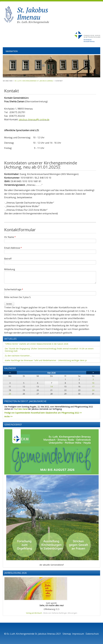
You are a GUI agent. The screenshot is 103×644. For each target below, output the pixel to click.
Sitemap (67, 634)
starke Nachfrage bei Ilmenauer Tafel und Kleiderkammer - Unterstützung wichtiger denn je (46, 360)
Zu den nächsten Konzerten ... (18, 356)
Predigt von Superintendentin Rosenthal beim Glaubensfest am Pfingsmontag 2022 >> (43, 413)
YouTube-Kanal (21, 409)
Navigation (12, 51)
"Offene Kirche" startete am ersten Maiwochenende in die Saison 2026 (36, 344)
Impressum (78, 634)
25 (10, 394)
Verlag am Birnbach (34, 613)
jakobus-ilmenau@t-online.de (34, 119)
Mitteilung (10, 269)
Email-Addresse (13, 248)
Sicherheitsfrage (14, 289)
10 (93, 383)
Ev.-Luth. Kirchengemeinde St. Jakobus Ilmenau (34, 81)
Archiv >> (8, 416)
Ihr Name (10, 237)
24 (93, 390)
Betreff (8, 259)
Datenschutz (92, 634)
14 (51, 387)
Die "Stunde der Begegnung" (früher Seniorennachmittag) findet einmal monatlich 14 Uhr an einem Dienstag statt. (49, 350)
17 (93, 387)
